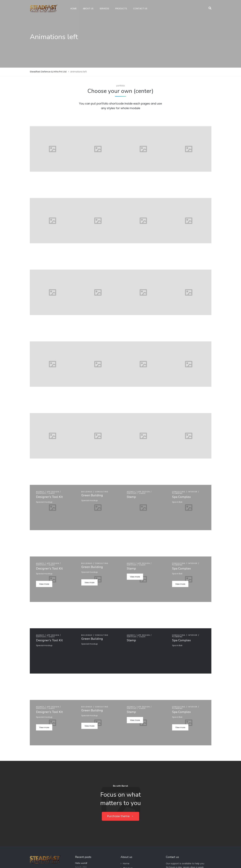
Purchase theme (120, 816)
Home (126, 864)
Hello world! (81, 863)
